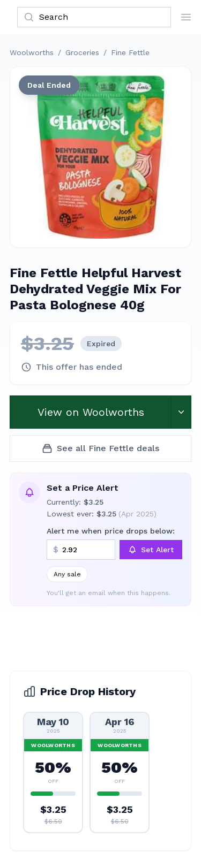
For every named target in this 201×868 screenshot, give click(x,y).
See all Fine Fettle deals (100, 448)
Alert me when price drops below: (111, 531)
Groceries (82, 52)
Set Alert (151, 550)
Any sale (67, 574)
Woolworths (32, 52)
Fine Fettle (130, 52)
